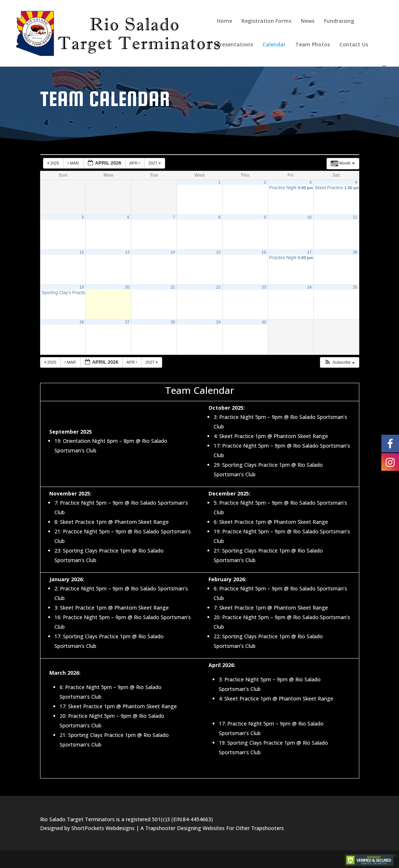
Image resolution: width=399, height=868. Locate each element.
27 (127, 322)
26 (82, 322)
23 (264, 287)
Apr (136, 163)
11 (355, 217)
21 (173, 287)
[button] (339, 362)
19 (82, 287)
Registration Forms (266, 21)
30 (264, 322)
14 (173, 252)
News (308, 21)
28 (173, 322)
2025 (54, 163)
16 (264, 252)
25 (355, 287)
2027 (155, 163)
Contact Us (354, 45)
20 (127, 287)
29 (218, 322)
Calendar (274, 45)
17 (309, 252)
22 (218, 287)
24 (309, 287)
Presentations (235, 45)
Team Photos (313, 45)
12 (82, 252)
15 (218, 252)
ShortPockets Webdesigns (103, 828)
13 (127, 252)
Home (225, 21)
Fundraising (339, 21)
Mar (74, 163)
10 (309, 217)
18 (355, 252)
